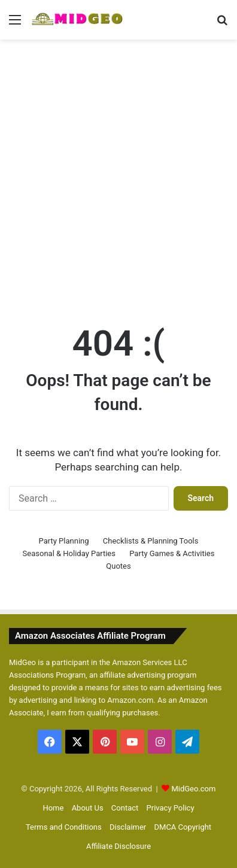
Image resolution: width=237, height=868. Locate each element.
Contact (125, 808)
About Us (88, 808)
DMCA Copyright (183, 827)
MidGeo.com (193, 789)
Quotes (118, 566)
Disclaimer (128, 827)
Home (53, 808)
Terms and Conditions (64, 827)
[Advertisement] (118, 170)
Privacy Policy (171, 808)
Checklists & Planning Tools (151, 541)
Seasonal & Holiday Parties (69, 553)
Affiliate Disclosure (118, 846)
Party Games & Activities (172, 553)
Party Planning (64, 541)
